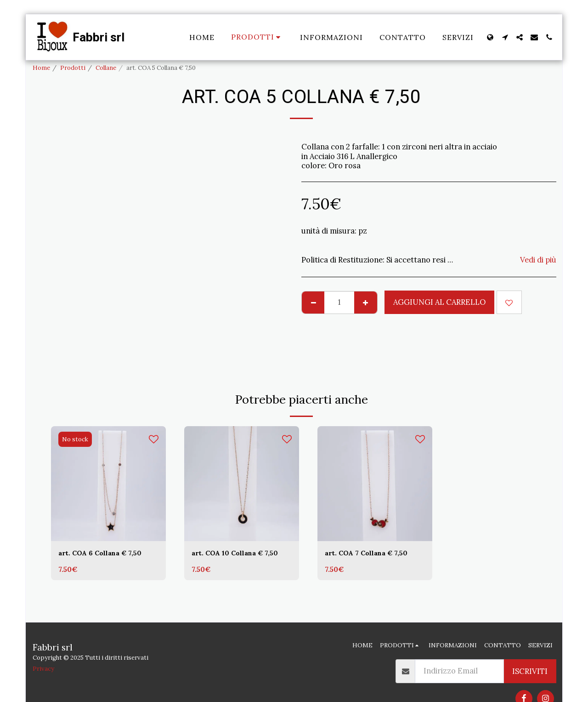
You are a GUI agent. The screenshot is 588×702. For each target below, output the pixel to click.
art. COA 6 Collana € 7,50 (106, 554)
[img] (108, 484)
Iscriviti (530, 671)
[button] (505, 37)
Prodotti (73, 68)
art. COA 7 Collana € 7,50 (373, 554)
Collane (106, 68)
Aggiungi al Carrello (439, 302)
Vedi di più (538, 260)
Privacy (43, 669)
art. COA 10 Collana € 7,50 (241, 554)
